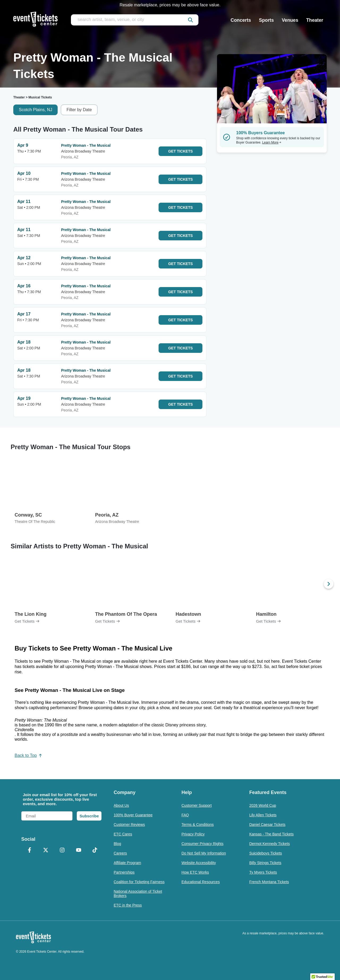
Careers (120, 853)
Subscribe (89, 816)
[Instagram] (62, 851)
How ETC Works (195, 872)
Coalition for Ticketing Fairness (139, 882)
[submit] (190, 20)
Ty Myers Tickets (263, 872)
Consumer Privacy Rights (202, 844)
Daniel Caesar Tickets (267, 825)
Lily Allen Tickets (263, 815)
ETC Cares (123, 834)
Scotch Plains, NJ (35, 110)
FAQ (185, 815)
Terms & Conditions (197, 825)
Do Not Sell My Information (204, 853)
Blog (117, 844)
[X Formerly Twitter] (46, 851)
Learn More (272, 142)
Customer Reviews (129, 825)
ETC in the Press (128, 905)
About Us (121, 805)
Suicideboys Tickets (265, 853)
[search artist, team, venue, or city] (135, 20)
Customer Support (197, 805)
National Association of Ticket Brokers (138, 894)
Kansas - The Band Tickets (271, 834)
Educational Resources (201, 882)
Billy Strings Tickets (265, 863)
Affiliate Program (127, 863)
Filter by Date (79, 110)
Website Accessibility (199, 863)
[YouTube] (79, 851)
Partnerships (124, 872)
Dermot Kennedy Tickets (269, 844)
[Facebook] (29, 851)
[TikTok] (95, 851)
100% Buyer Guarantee (133, 815)
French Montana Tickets (269, 882)
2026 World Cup (263, 805)
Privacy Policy (193, 834)
